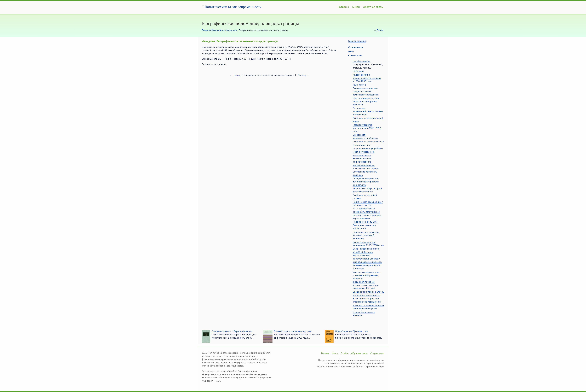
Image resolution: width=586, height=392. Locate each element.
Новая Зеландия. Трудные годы (352, 331)
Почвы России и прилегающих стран (293, 331)
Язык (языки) (359, 85)
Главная (206, 30)
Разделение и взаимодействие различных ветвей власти (368, 111)
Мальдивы (232, 30)
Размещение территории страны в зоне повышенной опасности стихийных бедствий (369, 302)
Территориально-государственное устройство (368, 147)
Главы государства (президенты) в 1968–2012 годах (367, 128)
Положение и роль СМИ (365, 222)
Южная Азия (218, 30)
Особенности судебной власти (368, 142)
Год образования (362, 61)
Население (358, 71)
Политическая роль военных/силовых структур (368, 204)
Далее (380, 30)
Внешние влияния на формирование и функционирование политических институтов (366, 163)
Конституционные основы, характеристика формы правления (366, 101)
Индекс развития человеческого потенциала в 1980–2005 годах (367, 78)
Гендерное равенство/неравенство (364, 227)
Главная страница (357, 41)
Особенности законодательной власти (365, 136)
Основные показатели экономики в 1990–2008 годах (368, 244)
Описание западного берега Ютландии (232, 331)
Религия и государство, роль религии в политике (367, 190)
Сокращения (377, 353)
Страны (344, 7)
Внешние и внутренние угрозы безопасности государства (368, 293)
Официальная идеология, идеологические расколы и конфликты (366, 182)
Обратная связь (373, 7)
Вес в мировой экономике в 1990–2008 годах (366, 250)
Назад (237, 75)
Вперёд (302, 75)
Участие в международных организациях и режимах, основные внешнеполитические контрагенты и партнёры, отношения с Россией (367, 280)
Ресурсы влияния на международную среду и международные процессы (367, 259)
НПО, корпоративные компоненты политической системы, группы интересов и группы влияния (367, 213)
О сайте (345, 353)
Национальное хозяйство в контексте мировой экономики (366, 235)
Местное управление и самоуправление (364, 153)
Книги (356, 7)
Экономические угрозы (365, 309)
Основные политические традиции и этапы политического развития (365, 92)
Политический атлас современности (233, 7)
